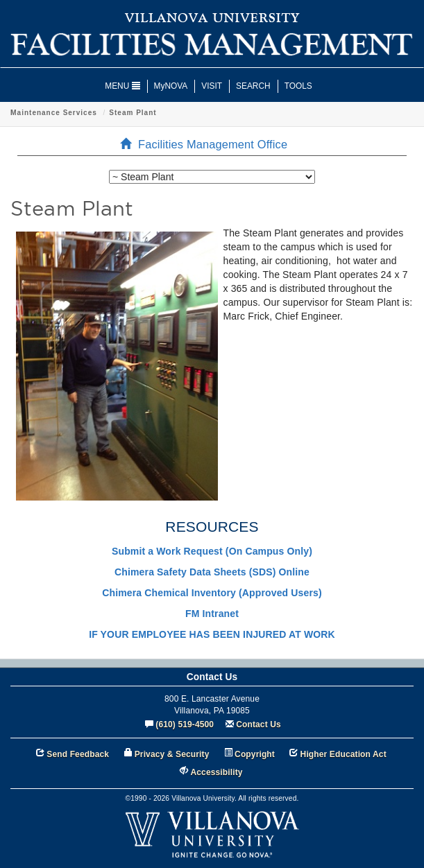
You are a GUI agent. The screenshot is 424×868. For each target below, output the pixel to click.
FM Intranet (212, 614)
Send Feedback (78, 754)
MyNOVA (171, 86)
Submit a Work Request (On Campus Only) (212, 551)
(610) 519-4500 (185, 724)
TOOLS (298, 86)
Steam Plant (260, 113)
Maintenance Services (181, 113)
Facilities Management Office (68, 113)
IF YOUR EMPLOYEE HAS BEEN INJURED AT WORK (212, 634)
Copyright (255, 754)
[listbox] (212, 177)
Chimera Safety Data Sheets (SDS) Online (212, 572)
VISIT (212, 86)
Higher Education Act (344, 754)
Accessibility (217, 772)
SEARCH (253, 86)
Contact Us (258, 724)
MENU (122, 86)
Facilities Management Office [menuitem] (208, 144)
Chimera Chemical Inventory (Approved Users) (212, 593)
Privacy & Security (172, 754)
